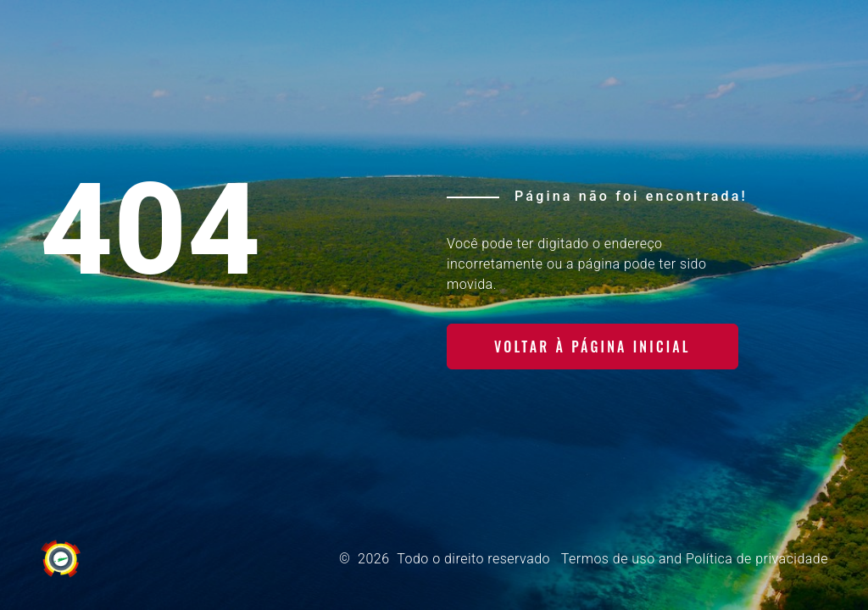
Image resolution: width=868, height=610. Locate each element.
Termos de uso (608, 559)
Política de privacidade (757, 559)
